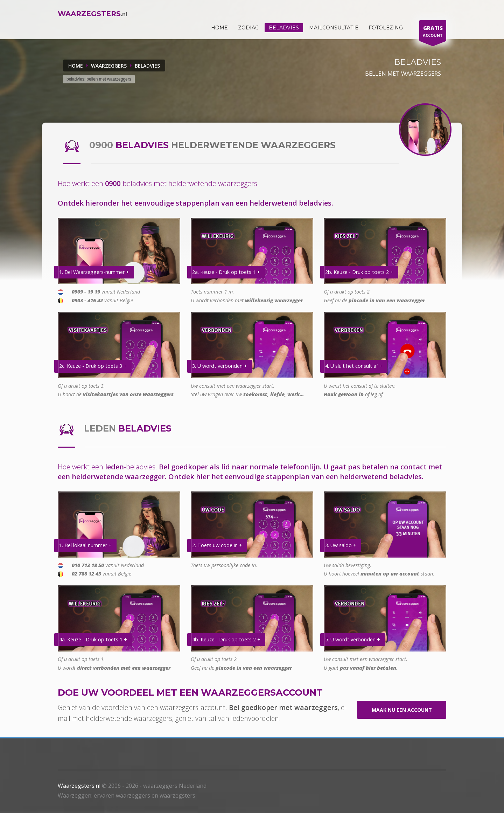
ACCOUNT (433, 32)
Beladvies (284, 28)
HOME (219, 28)
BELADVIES (147, 66)
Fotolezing (386, 28)
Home (76, 66)
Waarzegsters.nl (79, 786)
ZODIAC (248, 28)
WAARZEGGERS (109, 66)
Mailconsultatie (334, 28)
